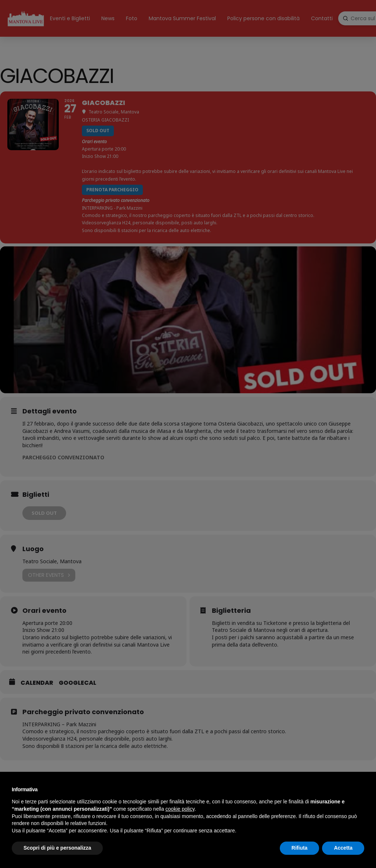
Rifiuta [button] (300, 848)
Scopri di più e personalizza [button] (57, 848)
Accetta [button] (343, 848)
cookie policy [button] (180, 809)
